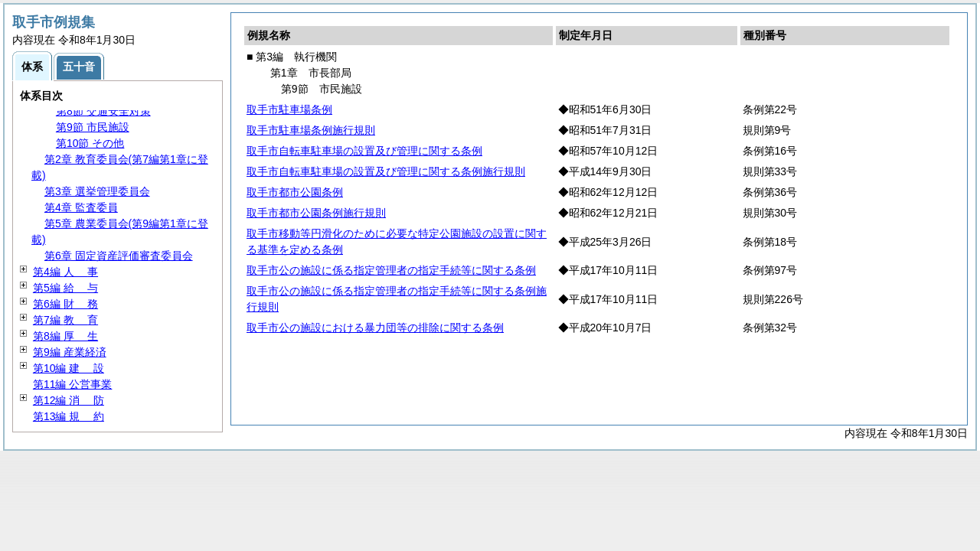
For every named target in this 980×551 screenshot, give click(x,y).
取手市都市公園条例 (295, 192)
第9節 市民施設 (93, 127)
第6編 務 (65, 304)
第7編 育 (65, 320)
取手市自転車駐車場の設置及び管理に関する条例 (364, 151)
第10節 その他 (90, 143)
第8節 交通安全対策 (103, 111)
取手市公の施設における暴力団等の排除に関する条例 (375, 328)
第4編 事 (65, 272)
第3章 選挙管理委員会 (97, 191)
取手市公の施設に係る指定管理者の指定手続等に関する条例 (391, 270)
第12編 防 (69, 400)
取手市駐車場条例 (289, 109)
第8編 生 (65, 336)
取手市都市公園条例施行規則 (316, 213)
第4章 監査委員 (81, 207)
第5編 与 (65, 288)
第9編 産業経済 (70, 352)
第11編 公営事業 (72, 384)
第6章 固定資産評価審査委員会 (119, 256)
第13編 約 (69, 416)
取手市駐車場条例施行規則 (311, 130)
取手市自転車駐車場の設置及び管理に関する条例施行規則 (386, 171)
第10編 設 (69, 368)
